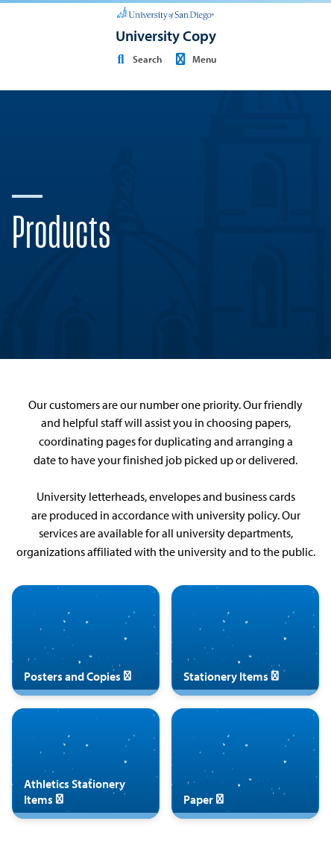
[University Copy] (166, 36)
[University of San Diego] (165, 12)
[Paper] (245, 764)
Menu (194, 59)
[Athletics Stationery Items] (86, 764)
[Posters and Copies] (86, 640)
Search (137, 59)
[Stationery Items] (245, 640)
